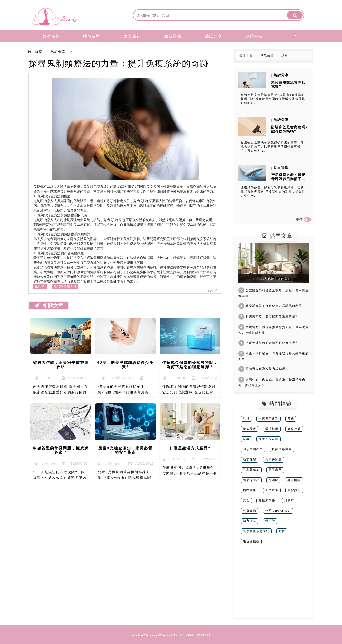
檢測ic (273, 480)
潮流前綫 (267, 56)
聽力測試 (250, 521)
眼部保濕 (250, 459)
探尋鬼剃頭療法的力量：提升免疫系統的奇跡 (119, 63)
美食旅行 (132, 36)
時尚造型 (92, 36)
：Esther (174, 459)
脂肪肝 (289, 500)
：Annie (45, 463)
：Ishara (174, 378)
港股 (246, 419)
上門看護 (272, 490)
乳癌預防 (294, 480)
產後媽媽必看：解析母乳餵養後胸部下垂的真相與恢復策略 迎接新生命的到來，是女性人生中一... (273, 191)
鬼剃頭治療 (143, 201)
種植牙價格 (267, 500)
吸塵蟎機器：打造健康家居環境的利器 (270, 306)
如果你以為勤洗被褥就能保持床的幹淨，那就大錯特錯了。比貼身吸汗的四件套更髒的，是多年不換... (272, 147)
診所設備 (250, 511)
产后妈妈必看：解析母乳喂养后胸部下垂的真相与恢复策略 (288, 179)
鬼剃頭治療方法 (65, 287)
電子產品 (275, 470)
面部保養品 (251, 480)
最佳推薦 (246, 56)
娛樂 (285, 56)
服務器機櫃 (251, 542)
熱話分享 (214, 36)
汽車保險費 (274, 459)
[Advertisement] (274, 585)
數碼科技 (254, 36)
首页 (39, 52)
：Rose (45, 378)
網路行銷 (294, 429)
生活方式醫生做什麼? (274, 279)
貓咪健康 (250, 490)
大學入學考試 (269, 439)
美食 (246, 500)
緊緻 (246, 439)
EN (295, 36)
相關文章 (49, 306)
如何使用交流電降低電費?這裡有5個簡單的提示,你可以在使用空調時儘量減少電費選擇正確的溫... (273, 99)
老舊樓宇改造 (269, 419)
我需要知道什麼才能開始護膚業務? (268, 316)
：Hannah (110, 463)
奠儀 (291, 419)
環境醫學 (272, 429)
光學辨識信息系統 (256, 531)
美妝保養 (51, 36)
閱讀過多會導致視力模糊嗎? (263, 369)
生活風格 (173, 36)
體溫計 (270, 521)
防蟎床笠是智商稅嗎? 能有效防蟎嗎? (290, 129)
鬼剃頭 (40, 287)
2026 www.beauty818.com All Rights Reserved (171, 635)
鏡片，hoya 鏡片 (278, 511)
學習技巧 (294, 490)
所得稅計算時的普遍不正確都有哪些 (269, 343)
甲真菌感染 (251, 470)
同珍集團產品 (253, 449)
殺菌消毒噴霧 (282, 449)
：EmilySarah (118, 378)
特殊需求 (250, 429)
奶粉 (282, 531)
